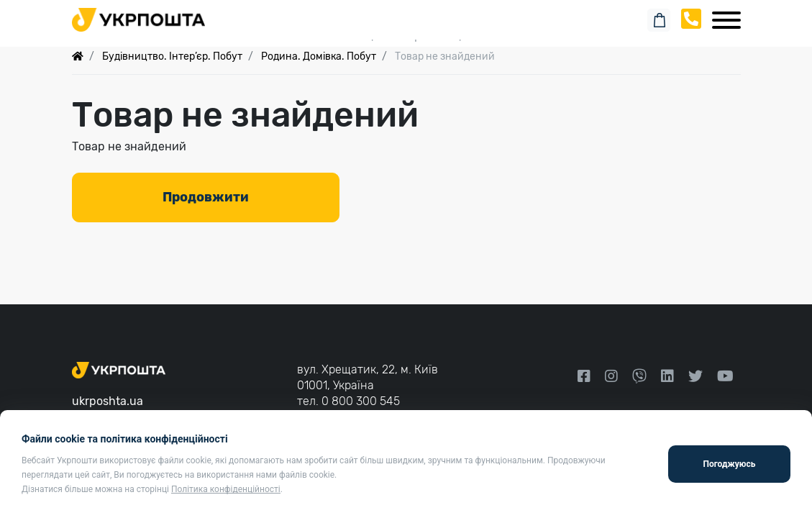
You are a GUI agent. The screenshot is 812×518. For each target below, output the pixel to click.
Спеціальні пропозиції (406, 36)
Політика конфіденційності (226, 489)
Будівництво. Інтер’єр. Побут (172, 56)
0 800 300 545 (361, 401)
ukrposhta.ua (108, 401)
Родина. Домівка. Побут (319, 56)
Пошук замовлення (406, 14)
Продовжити (206, 197)
